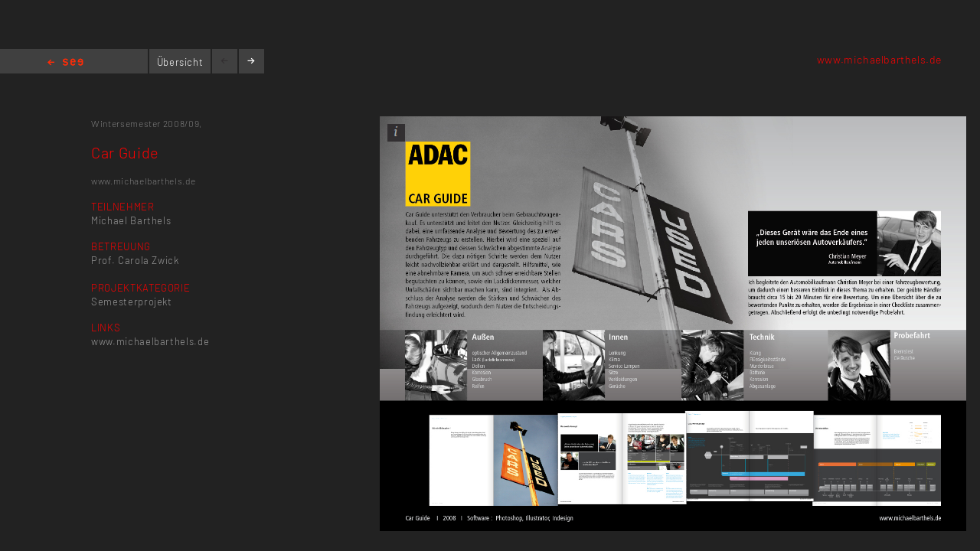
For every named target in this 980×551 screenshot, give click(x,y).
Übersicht (180, 62)
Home (65, 63)
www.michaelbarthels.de (879, 59)
